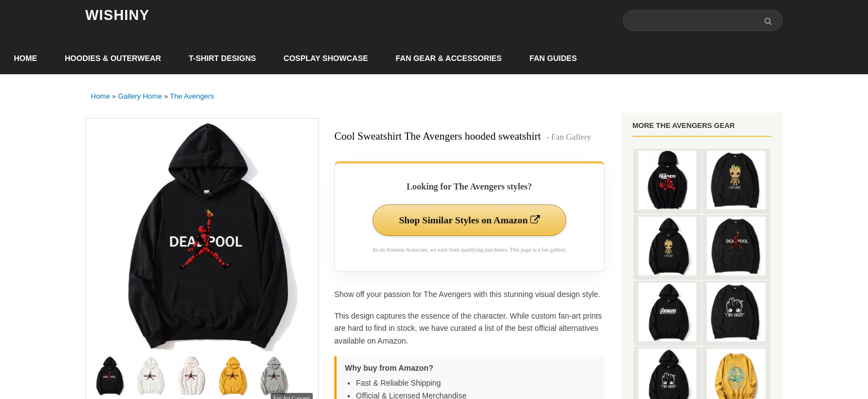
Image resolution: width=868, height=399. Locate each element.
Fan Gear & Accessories (449, 59)
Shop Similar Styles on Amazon (469, 221)
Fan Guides (553, 59)
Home (25, 59)
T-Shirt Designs (222, 59)
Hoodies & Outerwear (113, 59)
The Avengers (192, 97)
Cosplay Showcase (325, 59)
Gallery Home (140, 97)
